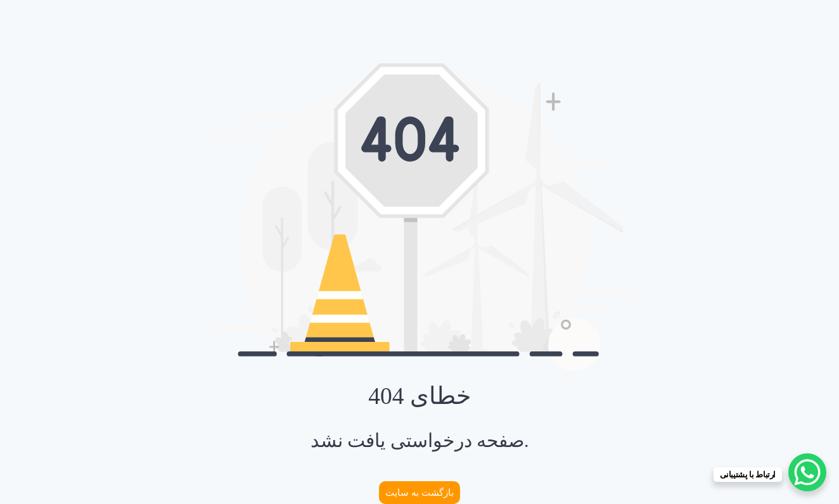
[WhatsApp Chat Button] (807, 472)
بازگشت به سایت (419, 493)
